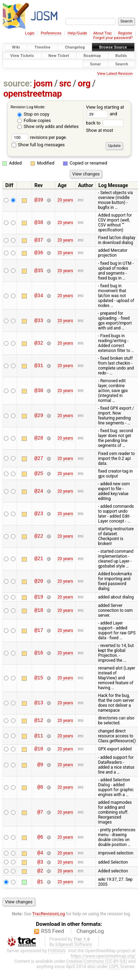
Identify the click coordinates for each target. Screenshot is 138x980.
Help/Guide (77, 33)
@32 (39, 343)
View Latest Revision (115, 74)
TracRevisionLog (49, 919)
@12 (39, 722)
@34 (39, 296)
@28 (39, 438)
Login (30, 33)
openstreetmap (33, 94)
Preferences (51, 33)
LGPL (114, 972)
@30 (39, 391)
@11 (39, 737)
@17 (39, 631)
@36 (39, 253)
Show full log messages (38, 145)
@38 (39, 223)
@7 (40, 815)
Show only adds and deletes (48, 126)
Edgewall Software (74, 950)
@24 (39, 491)
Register (125, 33)
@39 (39, 200)
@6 (40, 840)
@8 (40, 790)
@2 (40, 876)
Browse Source (113, 47)
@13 (39, 704)
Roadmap (92, 55)
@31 (39, 366)
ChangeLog (90, 936)
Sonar (96, 64)
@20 (39, 581)
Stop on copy (33, 114)
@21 (39, 559)
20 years (65, 200)
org (84, 84)
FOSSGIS (57, 956)
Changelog (75, 47)
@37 (39, 240)
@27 (39, 458)
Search (122, 64)
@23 (39, 514)
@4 (40, 856)
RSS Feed (53, 936)
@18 (39, 611)
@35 (39, 271)
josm (43, 84)
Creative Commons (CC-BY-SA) (97, 966)
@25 (39, 473)
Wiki (16, 47)
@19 (39, 598)
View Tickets (22, 55)
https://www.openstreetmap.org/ (103, 961)
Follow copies (34, 120)
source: (18, 84)
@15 (39, 679)
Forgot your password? (113, 38)
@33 (39, 321)
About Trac (103, 33)
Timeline (43, 47)
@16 (39, 654)
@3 (40, 866)
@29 (39, 416)
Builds (121, 55)
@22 (39, 536)
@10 (39, 751)
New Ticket (59, 55)
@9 (40, 767)
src (65, 84)
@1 (40, 887)
